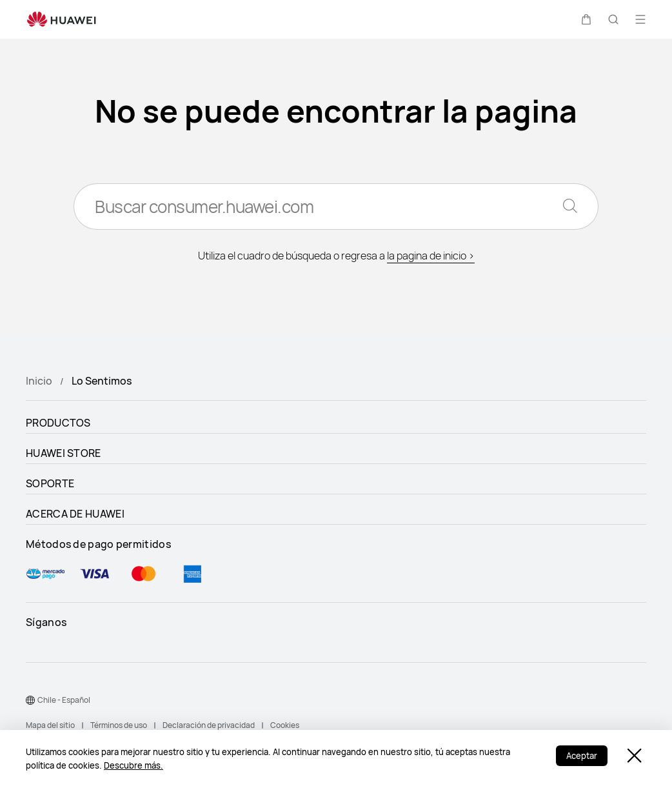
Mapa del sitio (50, 725)
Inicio (39, 381)
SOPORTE (50, 483)
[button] (586, 19)
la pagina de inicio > (431, 256)
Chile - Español (64, 700)
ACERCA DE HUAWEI (75, 514)
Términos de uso (119, 725)
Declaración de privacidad (209, 725)
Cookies (285, 725)
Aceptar (582, 756)
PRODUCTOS (58, 423)
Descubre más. (133, 765)
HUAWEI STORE (64, 453)
